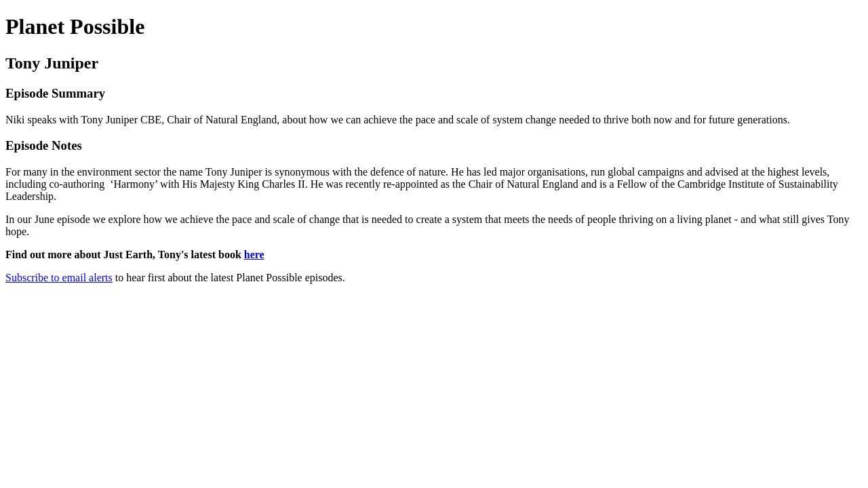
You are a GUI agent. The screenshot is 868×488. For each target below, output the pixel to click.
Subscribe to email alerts (59, 278)
